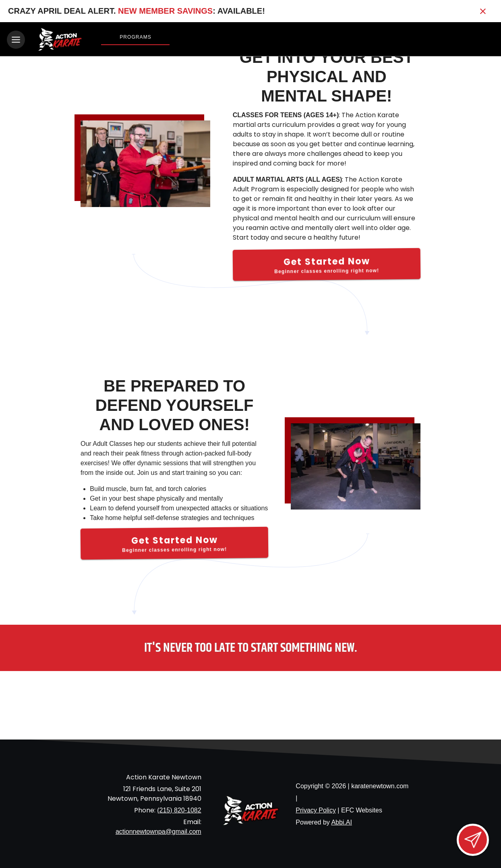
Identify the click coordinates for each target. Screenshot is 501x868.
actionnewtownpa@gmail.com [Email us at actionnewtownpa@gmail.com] (158, 830)
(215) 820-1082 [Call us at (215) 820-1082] (179, 809)
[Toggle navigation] (16, 40)
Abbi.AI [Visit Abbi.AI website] (342, 821)
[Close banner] (483, 11)
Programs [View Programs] (136, 37)
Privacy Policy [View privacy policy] (316, 809)
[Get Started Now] (327, 263)
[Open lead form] (473, 840)
